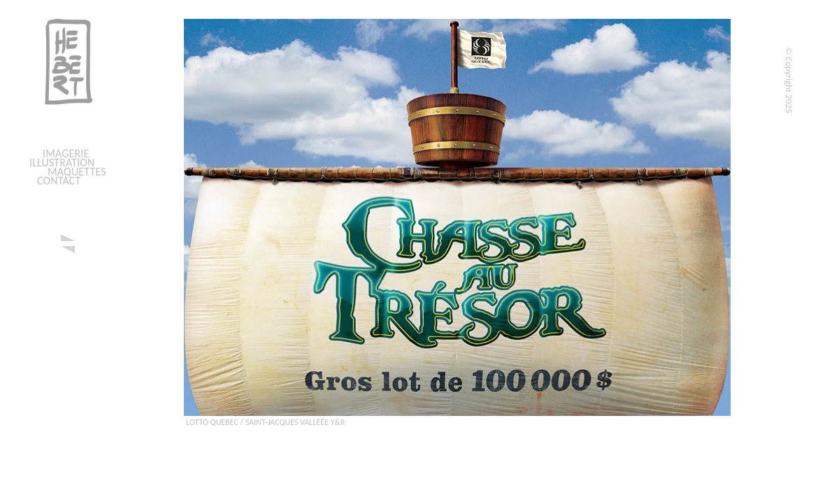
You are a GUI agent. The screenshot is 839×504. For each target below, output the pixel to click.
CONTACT (59, 181)
